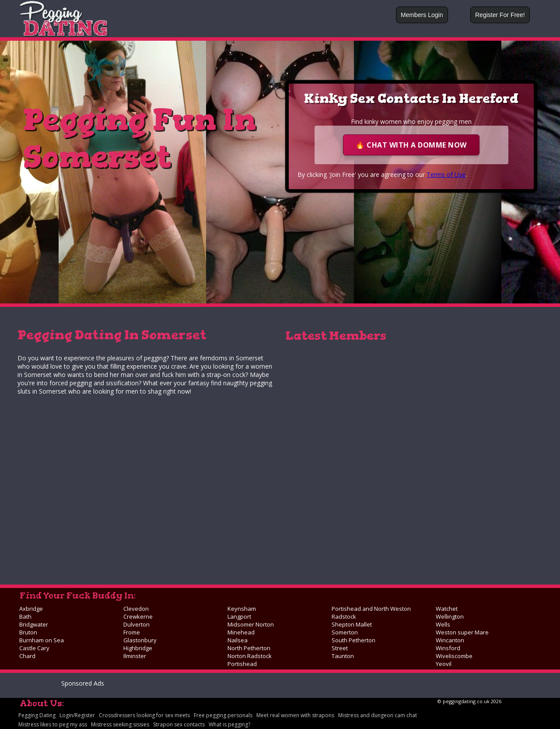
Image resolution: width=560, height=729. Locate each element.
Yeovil (444, 664)
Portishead (242, 664)
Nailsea (238, 640)
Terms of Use (446, 174)
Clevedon (136, 609)
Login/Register (77, 715)
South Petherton (353, 640)
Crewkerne (138, 616)
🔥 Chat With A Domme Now (411, 145)
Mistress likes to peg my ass (53, 724)
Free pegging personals (223, 715)
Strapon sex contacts (179, 724)
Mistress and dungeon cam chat (378, 715)
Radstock (344, 616)
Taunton (343, 656)
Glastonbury (140, 640)
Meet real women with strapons (295, 715)
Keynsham (242, 609)
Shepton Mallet (352, 624)
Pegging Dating (37, 715)
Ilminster (135, 656)
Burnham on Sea (42, 640)
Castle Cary (34, 648)
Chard (27, 656)
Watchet (447, 609)
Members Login (422, 15)
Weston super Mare (462, 632)
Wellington (450, 616)
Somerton (345, 632)
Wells (443, 624)
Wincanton (450, 640)
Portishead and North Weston (371, 609)
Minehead (241, 632)
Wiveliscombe (454, 656)
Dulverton (136, 624)
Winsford (448, 648)
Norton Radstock (250, 656)
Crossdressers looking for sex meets (144, 715)
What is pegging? (229, 724)
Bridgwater (34, 624)
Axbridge (31, 609)
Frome (132, 632)
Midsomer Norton (251, 624)
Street (340, 648)
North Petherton (249, 648)
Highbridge (138, 648)
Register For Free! (500, 15)
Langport (239, 616)
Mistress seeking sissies (120, 724)
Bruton (28, 632)
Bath (25, 616)
